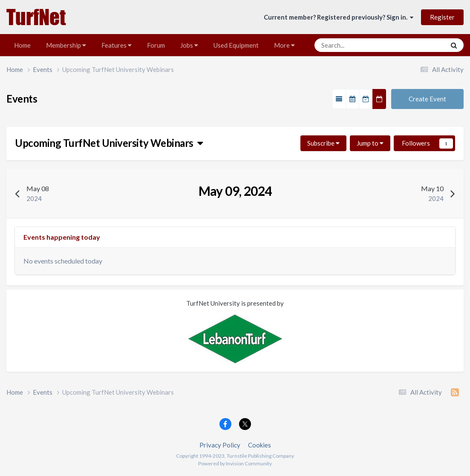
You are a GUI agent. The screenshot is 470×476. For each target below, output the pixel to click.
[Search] (355, 45)
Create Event (427, 99)
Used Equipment (236, 45)
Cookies (260, 445)
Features (117, 45)
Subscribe (323, 143)
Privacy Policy (220, 445)
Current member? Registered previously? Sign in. (339, 17)
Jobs (189, 45)
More (284, 45)
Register (442, 17)
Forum (156, 45)
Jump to (370, 143)
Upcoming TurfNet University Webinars (109, 143)
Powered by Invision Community (235, 463)
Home (22, 45)
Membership (66, 45)
